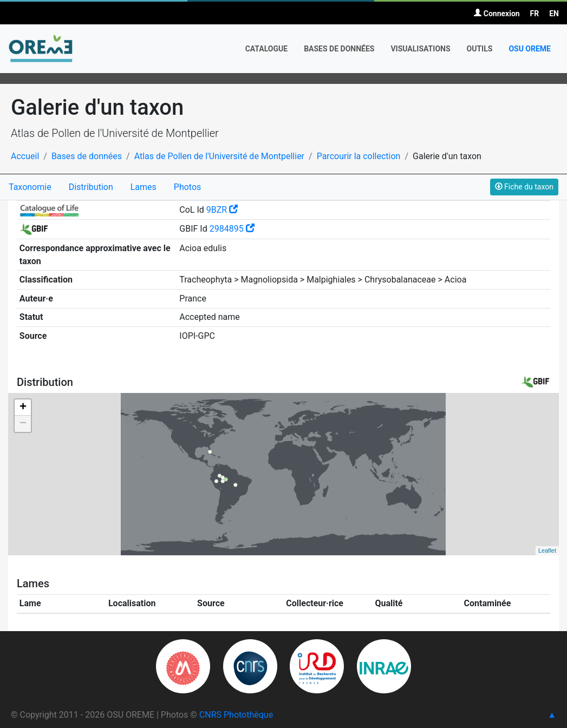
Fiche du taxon (524, 187)
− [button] (23, 424)
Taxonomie (30, 187)
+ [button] (23, 408)
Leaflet (547, 550)
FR (535, 14)
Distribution (91, 187)
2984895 (232, 229)
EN (554, 14)
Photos (188, 187)
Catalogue (267, 49)
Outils (480, 49)
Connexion (497, 14)
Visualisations (420, 49)
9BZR (222, 210)
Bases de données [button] (339, 49)
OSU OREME (530, 49)
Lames (144, 187)
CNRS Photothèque (236, 715)
